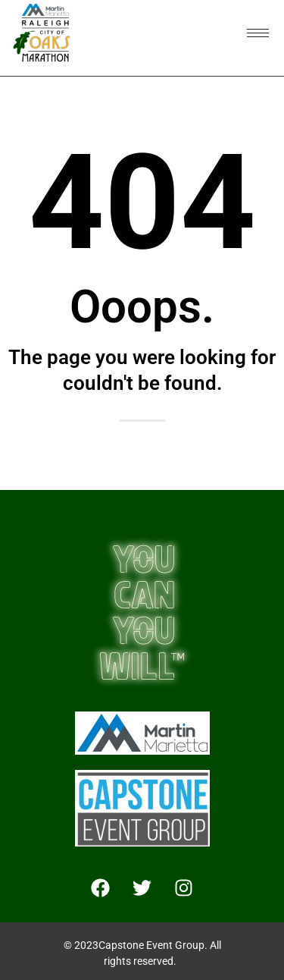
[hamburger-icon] (258, 33)
